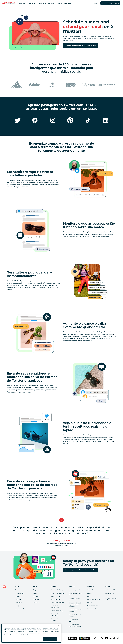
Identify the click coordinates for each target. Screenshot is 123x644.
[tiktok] (118, 638)
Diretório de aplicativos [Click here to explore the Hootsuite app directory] (93, 606)
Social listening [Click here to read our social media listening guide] (55, 596)
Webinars (89, 603)
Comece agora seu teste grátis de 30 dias (80, 46)
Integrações (32, 3)
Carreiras (17, 596)
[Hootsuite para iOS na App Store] (73, 638)
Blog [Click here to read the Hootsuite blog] (88, 596)
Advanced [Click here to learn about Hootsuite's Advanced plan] (36, 596)
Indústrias (42, 3)
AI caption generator (75, 590)
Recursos (52, 3)
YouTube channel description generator (75, 626)
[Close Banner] (58, 626)
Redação (18, 606)
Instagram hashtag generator (74, 599)
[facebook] (98, 638)
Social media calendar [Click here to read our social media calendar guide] (57, 603)
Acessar (96, 3)
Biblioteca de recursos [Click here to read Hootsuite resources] (93, 599)
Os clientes (18, 603)
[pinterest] (114, 638)
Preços (60, 3)
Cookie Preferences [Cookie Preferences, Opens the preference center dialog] (50, 639)
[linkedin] (110, 638)
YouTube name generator (73, 621)
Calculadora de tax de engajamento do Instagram (75, 605)
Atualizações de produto (109, 594)
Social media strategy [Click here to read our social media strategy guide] (57, 590)
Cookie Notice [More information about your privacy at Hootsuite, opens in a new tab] (25, 635)
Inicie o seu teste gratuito (110, 3)
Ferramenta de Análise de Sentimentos (75, 594)
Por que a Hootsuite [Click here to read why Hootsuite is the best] (21, 590)
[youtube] (106, 638)
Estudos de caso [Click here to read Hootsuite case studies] (92, 590)
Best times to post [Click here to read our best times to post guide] (56, 599)
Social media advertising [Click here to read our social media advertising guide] (55, 620)
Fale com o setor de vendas (111, 599)
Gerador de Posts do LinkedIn (75, 616)
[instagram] (95, 638)
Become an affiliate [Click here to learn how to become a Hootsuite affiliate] (93, 609)
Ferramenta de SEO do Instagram (76, 611)
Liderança (18, 599)
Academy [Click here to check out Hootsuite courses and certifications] (90, 593)
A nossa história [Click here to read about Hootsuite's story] (20, 593)
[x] (102, 638)
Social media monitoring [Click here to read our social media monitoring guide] (55, 615)
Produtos (23, 3)
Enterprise (67, 3)
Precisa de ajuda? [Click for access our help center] (110, 590)
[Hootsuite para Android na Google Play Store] (85, 638)
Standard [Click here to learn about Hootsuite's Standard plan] (36, 593)
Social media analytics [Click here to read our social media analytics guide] (57, 593)
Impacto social (19, 609)
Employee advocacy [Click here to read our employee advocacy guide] (57, 611)
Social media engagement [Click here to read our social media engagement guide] (55, 607)
